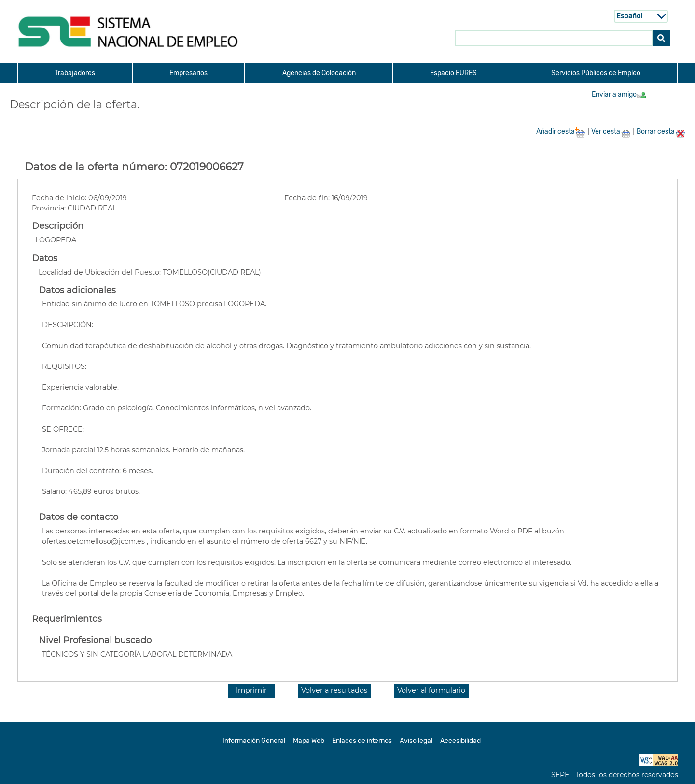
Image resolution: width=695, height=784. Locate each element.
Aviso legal (416, 741)
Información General (254, 741)
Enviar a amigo (619, 94)
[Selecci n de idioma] (641, 16)
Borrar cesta (661, 132)
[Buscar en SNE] (554, 38)
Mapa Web (309, 741)
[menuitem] (74, 73)
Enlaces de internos (362, 741)
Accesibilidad (460, 741)
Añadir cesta (561, 132)
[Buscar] (661, 38)
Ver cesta (611, 132)
